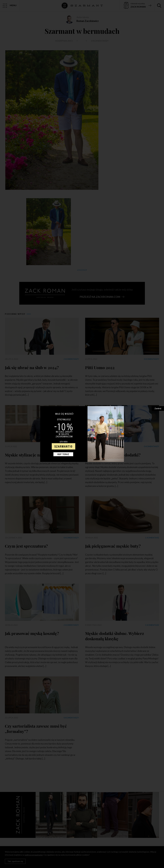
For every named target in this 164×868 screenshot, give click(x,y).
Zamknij (158, 408)
